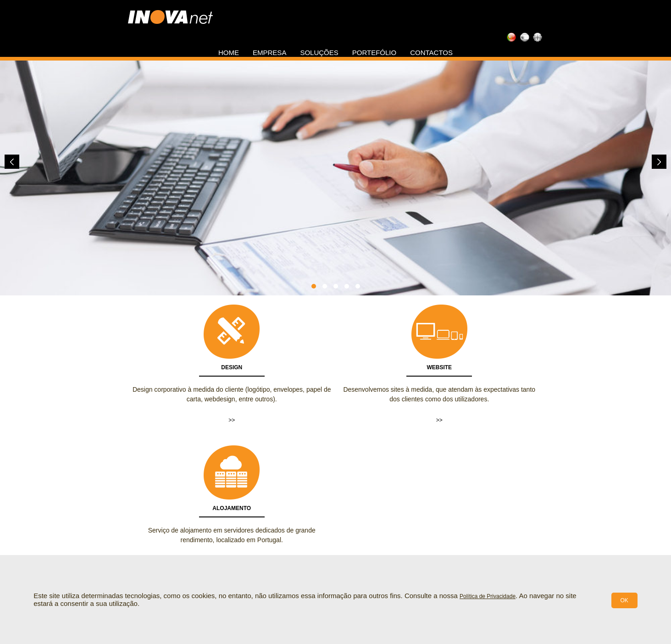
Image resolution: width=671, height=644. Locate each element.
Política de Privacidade (488, 596)
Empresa (269, 53)
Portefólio (374, 53)
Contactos (431, 53)
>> (232, 420)
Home (229, 53)
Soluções (319, 53)
